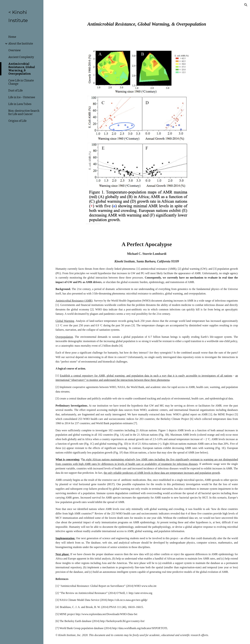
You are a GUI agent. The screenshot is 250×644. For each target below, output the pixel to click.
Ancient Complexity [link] (21, 57)
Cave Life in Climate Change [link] (21, 82)
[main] (147, 22)
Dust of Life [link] (16, 91)
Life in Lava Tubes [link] (20, 104)
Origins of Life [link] (17, 121)
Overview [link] (14, 50)
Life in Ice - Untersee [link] (22, 97)
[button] (246, 5)
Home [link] (12, 37)
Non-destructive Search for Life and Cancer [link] (24, 112)
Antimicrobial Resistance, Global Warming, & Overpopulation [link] (22, 69)
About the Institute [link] (21, 44)
